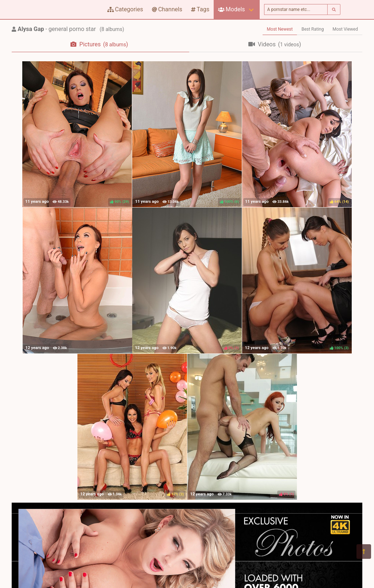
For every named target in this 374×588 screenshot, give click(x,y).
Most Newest (280, 29)
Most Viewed (346, 29)
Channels (167, 9)
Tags (200, 9)
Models (231, 9)
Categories (125, 9)
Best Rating (312, 29)
